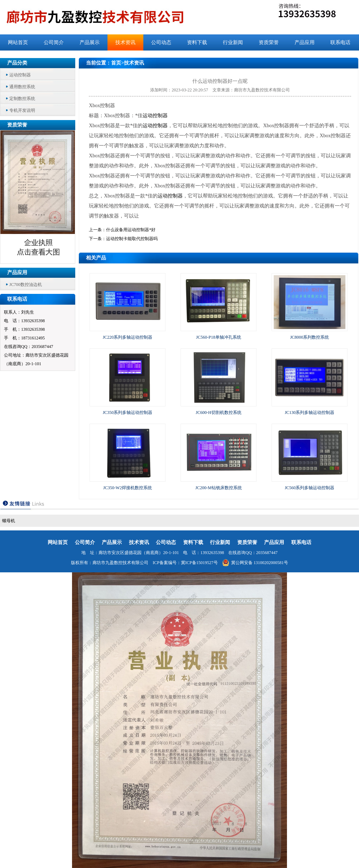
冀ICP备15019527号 (199, 563)
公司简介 (54, 42)
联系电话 (340, 42)
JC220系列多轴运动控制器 (128, 337)
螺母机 (9, 521)
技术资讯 (125, 42)
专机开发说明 (22, 110)
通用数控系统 (22, 87)
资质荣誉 (269, 42)
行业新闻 (233, 42)
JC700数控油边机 (26, 285)
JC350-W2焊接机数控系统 (128, 488)
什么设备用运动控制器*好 (131, 230)
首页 (116, 63)
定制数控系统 (22, 99)
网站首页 (18, 42)
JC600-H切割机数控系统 (218, 412)
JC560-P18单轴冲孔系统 (218, 337)
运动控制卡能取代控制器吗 (132, 239)
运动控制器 (20, 75)
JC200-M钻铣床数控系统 (218, 488)
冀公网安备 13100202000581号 (255, 563)
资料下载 (197, 42)
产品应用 (305, 42)
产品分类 (17, 63)
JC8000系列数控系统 (310, 337)
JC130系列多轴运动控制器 (310, 412)
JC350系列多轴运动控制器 (128, 412)
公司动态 (161, 42)
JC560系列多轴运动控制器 (310, 488)
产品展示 (90, 42)
